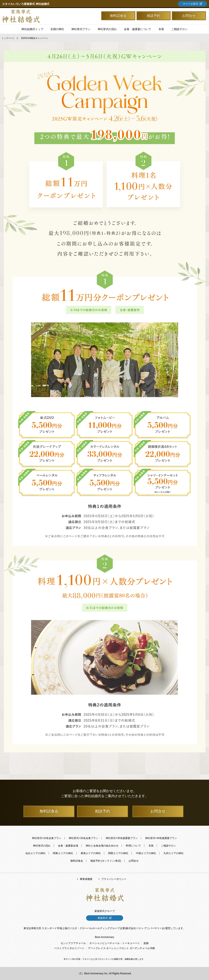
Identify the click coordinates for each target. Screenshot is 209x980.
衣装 (151, 846)
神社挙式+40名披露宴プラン (161, 838)
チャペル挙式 (191, 4)
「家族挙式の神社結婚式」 (21, 16)
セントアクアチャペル (73, 943)
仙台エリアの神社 (35, 853)
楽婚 (146, 943)
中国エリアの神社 (146, 853)
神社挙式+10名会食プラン (47, 838)
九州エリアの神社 (174, 853)
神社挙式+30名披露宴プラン (122, 838)
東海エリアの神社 (91, 853)
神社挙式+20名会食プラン (83, 838)
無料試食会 (118, 16)
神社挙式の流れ (107, 29)
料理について (133, 846)
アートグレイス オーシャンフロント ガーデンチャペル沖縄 (122, 948)
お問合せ (189, 16)
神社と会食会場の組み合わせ (102, 846)
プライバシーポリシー (114, 879)
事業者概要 (86, 879)
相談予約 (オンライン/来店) (106, 861)
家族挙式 (103, 918)
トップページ (8, 38)
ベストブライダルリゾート (69, 948)
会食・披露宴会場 (68, 846)
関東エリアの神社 (63, 853)
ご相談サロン (168, 846)
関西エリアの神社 (118, 853)
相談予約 (154, 16)
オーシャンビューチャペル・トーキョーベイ (115, 943)
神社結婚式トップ (32, 29)
